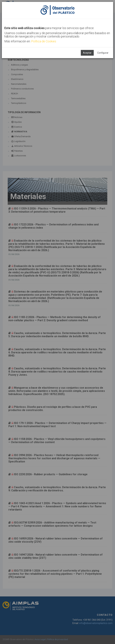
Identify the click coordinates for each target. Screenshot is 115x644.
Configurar (103, 53)
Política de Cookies (44, 41)
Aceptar (87, 53)
